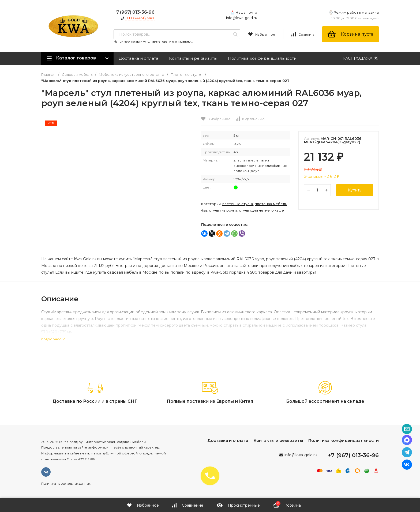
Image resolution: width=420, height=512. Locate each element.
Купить (355, 190)
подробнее (53, 339)
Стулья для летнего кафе (261, 210)
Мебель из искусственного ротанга (132, 75)
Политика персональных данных (66, 484)
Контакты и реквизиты (193, 58)
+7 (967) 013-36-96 (134, 12)
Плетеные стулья (186, 75)
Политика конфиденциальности (262, 58)
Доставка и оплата (139, 58)
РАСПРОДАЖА (361, 58)
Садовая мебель (77, 75)
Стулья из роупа (223, 210)
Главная (48, 75)
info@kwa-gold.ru (242, 18)
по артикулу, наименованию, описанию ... (162, 42)
